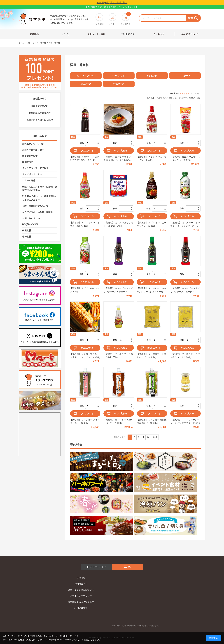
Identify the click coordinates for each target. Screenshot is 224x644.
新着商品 (34, 34)
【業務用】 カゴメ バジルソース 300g (85, 290)
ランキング (159, 34)
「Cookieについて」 (72, 640)
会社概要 (81, 578)
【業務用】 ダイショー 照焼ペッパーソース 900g (118, 421)
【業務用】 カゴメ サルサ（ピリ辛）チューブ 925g (185, 158)
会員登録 (99, 19)
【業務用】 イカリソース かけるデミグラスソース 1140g (85, 158)
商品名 (159, 98)
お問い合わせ (81, 608)
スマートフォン (97, 567)
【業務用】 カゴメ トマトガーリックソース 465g (152, 224)
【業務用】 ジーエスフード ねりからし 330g (118, 356)
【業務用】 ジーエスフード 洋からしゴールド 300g (185, 356)
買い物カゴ (126, 19)
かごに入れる (87, 151)
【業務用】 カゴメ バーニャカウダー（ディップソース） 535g (185, 224)
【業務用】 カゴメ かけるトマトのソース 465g (152, 158)
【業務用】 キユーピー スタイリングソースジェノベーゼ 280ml (152, 290)
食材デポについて (190, 34)
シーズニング (119, 76)
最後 (155, 437)
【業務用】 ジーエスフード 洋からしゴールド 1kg (152, 356)
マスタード (185, 76)
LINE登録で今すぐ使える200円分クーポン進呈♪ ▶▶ (112, 7)
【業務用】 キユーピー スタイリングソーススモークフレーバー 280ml (185, 290)
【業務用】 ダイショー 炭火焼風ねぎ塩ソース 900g (152, 421)
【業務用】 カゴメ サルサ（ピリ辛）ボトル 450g (85, 224)
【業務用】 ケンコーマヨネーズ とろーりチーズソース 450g (85, 356)
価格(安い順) (183, 98)
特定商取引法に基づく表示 (81, 602)
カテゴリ (65, 34)
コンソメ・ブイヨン (86, 76)
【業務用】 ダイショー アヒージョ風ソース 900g (85, 421)
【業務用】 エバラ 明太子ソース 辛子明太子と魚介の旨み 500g (118, 159)
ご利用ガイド (128, 34)
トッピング (152, 76)
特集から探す (40, 136)
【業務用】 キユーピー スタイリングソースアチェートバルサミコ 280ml (118, 290)
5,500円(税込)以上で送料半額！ (112, 2)
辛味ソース (86, 84)
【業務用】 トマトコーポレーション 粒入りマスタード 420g (185, 421)
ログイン (112, 19)
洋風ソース (119, 84)
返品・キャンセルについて (81, 590)
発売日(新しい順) (170, 98)
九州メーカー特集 (96, 34)
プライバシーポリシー (81, 596)
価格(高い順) (195, 98)
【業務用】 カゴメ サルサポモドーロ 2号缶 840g (118, 224)
